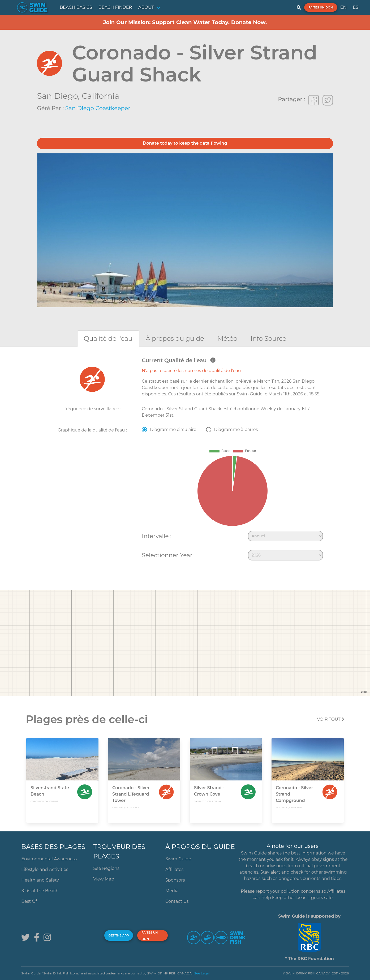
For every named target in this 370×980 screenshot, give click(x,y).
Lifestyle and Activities (45, 869)
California (100, 96)
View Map (104, 879)
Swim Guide (178, 859)
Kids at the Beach (40, 891)
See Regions (106, 868)
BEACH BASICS (76, 7)
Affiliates (174, 869)
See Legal (202, 973)
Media (172, 891)
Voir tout (331, 719)
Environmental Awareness (49, 859)
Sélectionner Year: (168, 555)
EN (343, 7)
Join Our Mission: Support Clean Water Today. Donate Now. (185, 22)
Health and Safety (40, 880)
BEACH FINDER (115, 7)
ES (356, 7)
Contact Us (177, 901)
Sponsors (175, 880)
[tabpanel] (185, 460)
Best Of (29, 901)
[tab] (108, 338)
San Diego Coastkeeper (98, 108)
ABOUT (146, 7)
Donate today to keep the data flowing (185, 143)
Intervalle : (156, 536)
